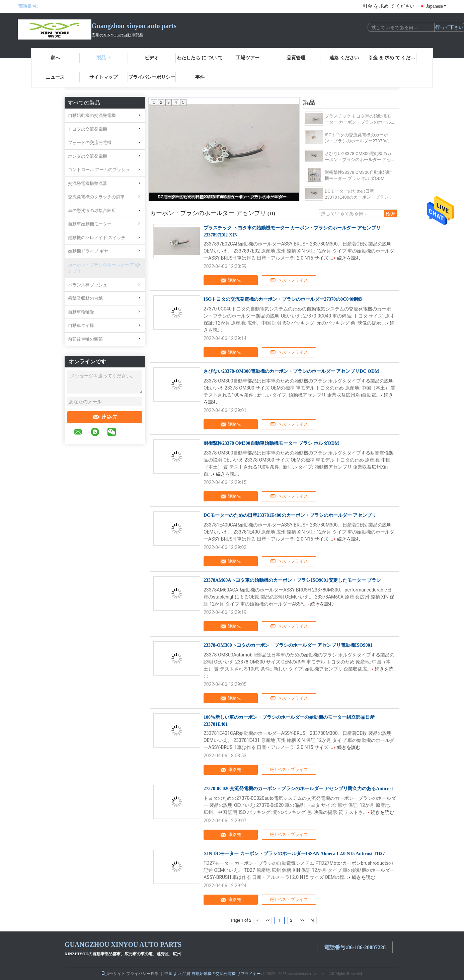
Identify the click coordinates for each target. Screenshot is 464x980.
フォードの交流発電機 (90, 143)
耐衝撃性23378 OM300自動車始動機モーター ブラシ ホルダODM (358, 175)
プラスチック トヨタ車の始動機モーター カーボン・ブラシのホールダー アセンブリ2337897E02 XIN (358, 119)
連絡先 (105, 417)
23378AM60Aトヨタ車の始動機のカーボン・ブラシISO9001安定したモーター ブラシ (292, 580)
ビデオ (152, 58)
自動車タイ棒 (81, 325)
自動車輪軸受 (81, 312)
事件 (200, 77)
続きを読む (349, 258)
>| (313, 920)
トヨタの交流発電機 (88, 129)
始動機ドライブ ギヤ (88, 251)
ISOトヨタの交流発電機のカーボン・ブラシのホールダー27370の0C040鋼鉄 (357, 138)
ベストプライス (289, 280)
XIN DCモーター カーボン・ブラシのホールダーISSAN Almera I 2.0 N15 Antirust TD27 (294, 854)
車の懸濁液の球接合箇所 (92, 211)
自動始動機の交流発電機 (92, 115)
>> (302, 920)
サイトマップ (103, 77)
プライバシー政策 (142, 974)
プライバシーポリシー (152, 77)
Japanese (436, 6)
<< (268, 920)
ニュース (55, 77)
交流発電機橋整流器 (88, 183)
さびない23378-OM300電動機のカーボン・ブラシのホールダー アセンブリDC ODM (358, 157)
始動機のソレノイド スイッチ (97, 238)
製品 (104, 58)
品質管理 (296, 58)
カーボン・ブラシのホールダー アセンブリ (103, 268)
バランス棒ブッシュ (88, 285)
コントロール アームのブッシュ (99, 170)
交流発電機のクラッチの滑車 (96, 197)
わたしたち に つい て (200, 58)
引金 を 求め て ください (389, 6)
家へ (55, 58)
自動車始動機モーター (90, 224)
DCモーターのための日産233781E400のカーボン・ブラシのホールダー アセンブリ (225, 197)
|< (257, 920)
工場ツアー (248, 58)
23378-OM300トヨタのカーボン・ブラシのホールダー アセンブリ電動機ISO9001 (288, 645)
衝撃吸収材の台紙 (85, 298)
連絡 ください (344, 58)
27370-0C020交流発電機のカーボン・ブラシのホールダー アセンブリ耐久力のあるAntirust (298, 789)
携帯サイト (113, 974)
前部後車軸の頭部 (85, 339)
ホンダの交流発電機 (88, 156)
